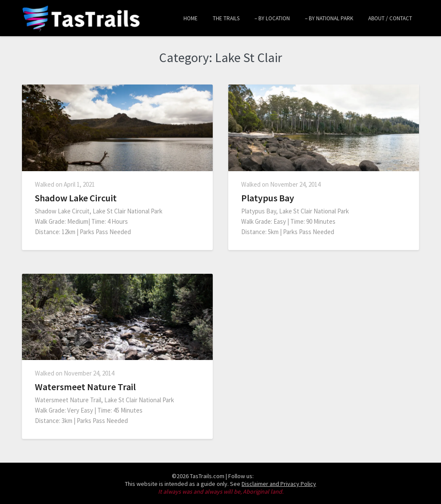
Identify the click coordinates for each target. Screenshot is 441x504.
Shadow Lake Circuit (76, 198)
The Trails (226, 18)
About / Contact (390, 18)
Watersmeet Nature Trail (85, 387)
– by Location (272, 18)
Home (191, 18)
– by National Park (329, 18)
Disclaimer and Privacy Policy (279, 484)
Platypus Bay (268, 198)
